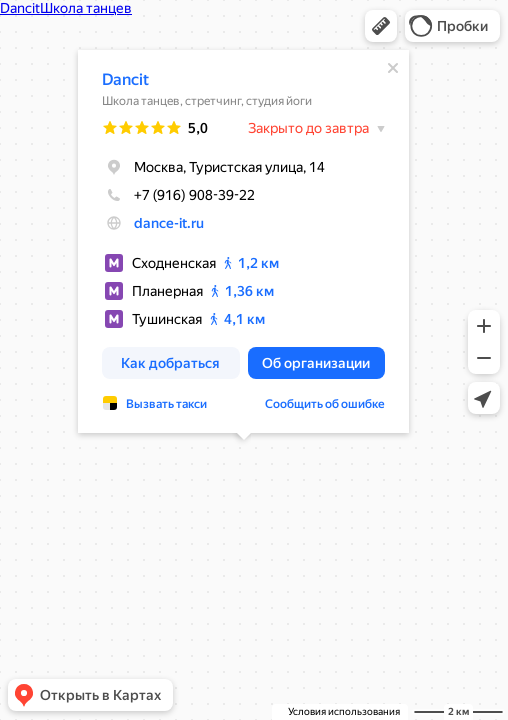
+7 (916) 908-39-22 (178, 195)
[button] (381, 26)
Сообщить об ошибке (325, 404)
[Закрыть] (393, 68)
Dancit (125, 79)
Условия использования (344, 711)
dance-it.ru (169, 223)
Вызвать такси (166, 404)
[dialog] (243, 241)
